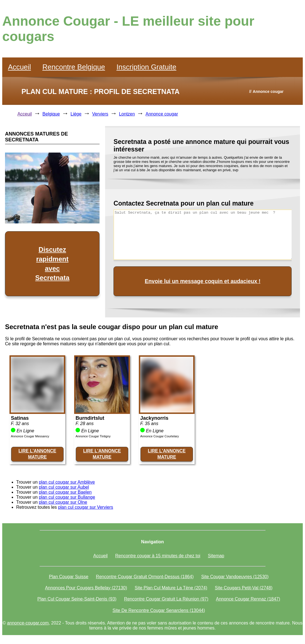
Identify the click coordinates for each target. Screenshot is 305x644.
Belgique (51, 114)
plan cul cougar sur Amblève (67, 482)
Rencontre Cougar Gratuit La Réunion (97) (166, 599)
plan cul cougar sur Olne (63, 502)
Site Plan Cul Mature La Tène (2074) (171, 588)
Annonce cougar (162, 114)
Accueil (19, 67)
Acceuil (25, 114)
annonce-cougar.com (28, 623)
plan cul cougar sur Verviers (85, 507)
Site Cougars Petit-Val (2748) (244, 588)
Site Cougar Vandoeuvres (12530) (235, 577)
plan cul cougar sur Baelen (65, 492)
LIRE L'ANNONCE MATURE (37, 454)
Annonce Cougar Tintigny (93, 436)
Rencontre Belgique (74, 67)
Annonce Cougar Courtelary (160, 436)
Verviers (100, 114)
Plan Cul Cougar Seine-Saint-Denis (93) (77, 599)
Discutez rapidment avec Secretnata (52, 264)
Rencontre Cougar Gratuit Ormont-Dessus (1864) (145, 577)
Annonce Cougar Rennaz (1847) (248, 599)
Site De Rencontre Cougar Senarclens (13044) (159, 610)
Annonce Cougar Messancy (30, 436)
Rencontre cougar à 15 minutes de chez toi (158, 556)
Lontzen (127, 114)
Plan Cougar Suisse (69, 577)
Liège (76, 114)
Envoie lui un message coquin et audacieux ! (203, 281)
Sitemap (216, 556)
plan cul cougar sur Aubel (64, 487)
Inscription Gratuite (147, 67)
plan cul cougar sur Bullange (67, 497)
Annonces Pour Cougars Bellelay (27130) (86, 588)
